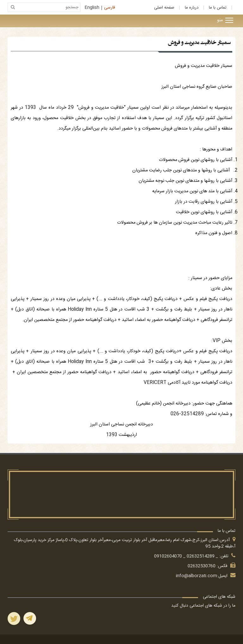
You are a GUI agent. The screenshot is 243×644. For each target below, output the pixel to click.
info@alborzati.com (196, 576)
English (92, 8)
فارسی (110, 8)
